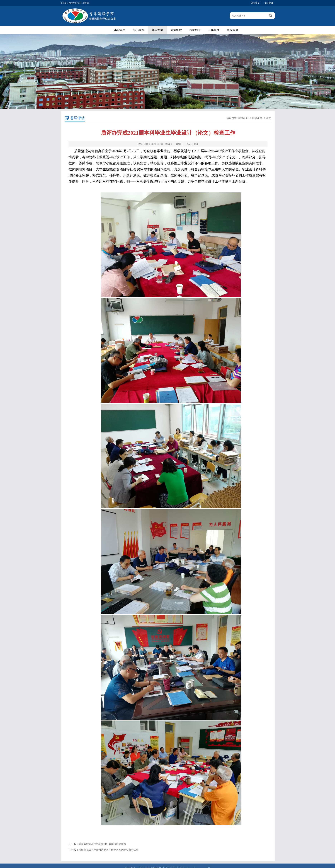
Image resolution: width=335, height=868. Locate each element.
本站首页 (120, 30)
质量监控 (176, 30)
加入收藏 (269, 3)
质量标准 (195, 30)
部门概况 (139, 30)
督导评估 (157, 30)
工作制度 (214, 30)
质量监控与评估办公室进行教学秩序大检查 (102, 844)
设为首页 (255, 3)
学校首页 (232, 30)
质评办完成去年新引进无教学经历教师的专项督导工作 (109, 850)
